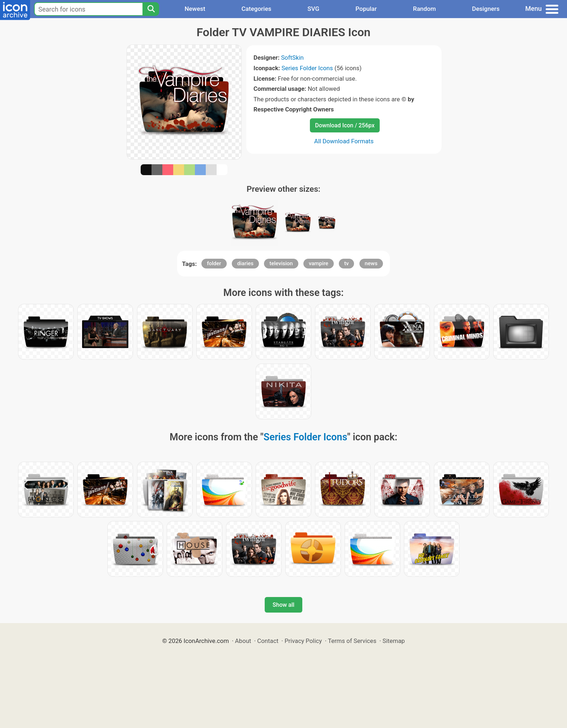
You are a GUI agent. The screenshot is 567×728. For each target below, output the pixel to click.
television (281, 263)
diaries (245, 263)
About (243, 641)
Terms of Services (352, 641)
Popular (366, 9)
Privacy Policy (303, 641)
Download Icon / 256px (345, 125)
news (371, 263)
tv (346, 263)
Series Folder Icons (307, 68)
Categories (257, 9)
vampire (319, 263)
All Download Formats (344, 141)
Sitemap (394, 641)
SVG (313, 9)
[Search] (151, 9)
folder (214, 263)
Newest (195, 9)
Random (424, 9)
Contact (268, 641)
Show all (283, 605)
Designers (486, 9)
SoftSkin (292, 58)
